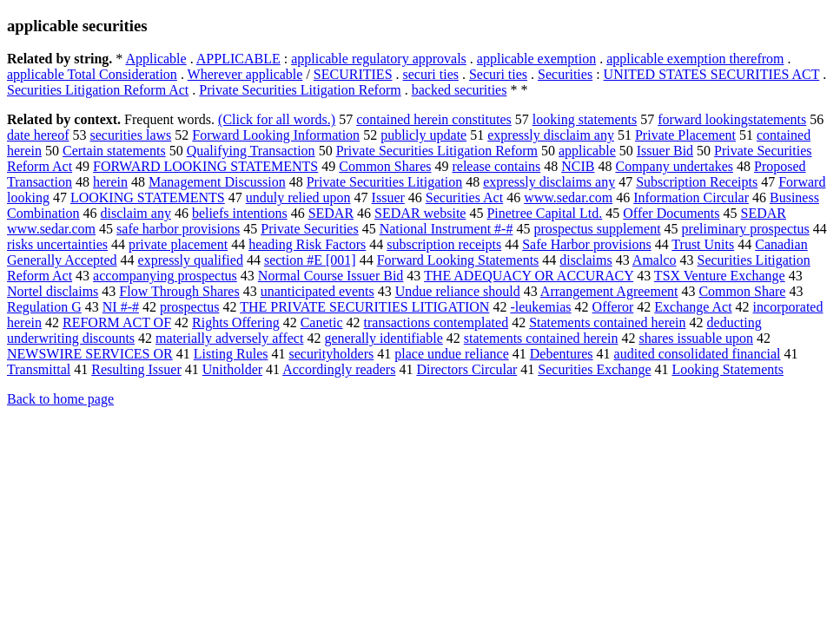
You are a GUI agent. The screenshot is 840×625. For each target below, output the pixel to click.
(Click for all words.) (277, 119)
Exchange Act (693, 307)
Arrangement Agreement (609, 291)
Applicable (155, 59)
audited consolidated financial (698, 354)
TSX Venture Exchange (720, 276)
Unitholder (232, 369)
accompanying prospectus (165, 276)
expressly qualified (191, 260)
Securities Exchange (594, 369)
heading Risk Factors (307, 244)
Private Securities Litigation (385, 182)
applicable (587, 151)
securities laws (131, 135)
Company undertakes (674, 166)
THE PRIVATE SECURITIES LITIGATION (364, 307)
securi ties (431, 74)
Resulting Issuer (136, 369)
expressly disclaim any (551, 135)
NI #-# (121, 307)
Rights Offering (236, 322)
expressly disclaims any (549, 182)
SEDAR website (420, 213)
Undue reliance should (458, 291)
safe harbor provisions (178, 229)
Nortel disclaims (53, 291)
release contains (496, 166)
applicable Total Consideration (92, 74)
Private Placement (685, 135)
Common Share (742, 291)
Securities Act (464, 197)
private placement (178, 244)
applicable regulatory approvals (379, 59)
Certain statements (114, 151)
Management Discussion (217, 182)
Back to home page (60, 399)
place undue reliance (451, 354)
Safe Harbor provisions (586, 244)
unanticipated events (317, 291)
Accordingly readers (339, 369)
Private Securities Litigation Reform (300, 90)
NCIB (578, 166)
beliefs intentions (240, 213)
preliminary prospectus (746, 229)
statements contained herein (541, 338)
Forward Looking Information (276, 135)
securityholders (332, 354)
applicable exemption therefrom (695, 59)
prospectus (189, 307)
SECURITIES (353, 74)
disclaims (585, 260)
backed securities (460, 90)
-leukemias (540, 307)
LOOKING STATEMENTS (148, 197)
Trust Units (703, 244)
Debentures (562, 354)
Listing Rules (231, 354)
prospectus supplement (597, 229)
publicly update (423, 135)
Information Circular (691, 197)
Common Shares (385, 166)
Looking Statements (728, 369)
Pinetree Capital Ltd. (544, 213)
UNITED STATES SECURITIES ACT (712, 74)
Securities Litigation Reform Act (98, 90)
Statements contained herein (607, 322)
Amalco (655, 260)
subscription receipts (444, 244)
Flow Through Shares (179, 291)
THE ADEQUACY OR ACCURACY (529, 276)
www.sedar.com (568, 197)
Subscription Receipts (697, 182)
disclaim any (136, 213)
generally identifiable (383, 338)
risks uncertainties (57, 244)
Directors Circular (466, 369)
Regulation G (44, 307)
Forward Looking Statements (458, 260)
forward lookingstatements (732, 119)
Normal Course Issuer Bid (331, 276)
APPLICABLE (238, 59)
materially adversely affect (229, 338)
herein (110, 182)
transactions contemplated (437, 322)
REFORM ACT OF (117, 322)
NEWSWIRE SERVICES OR (90, 354)
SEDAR (331, 213)
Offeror (613, 307)
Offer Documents (671, 213)
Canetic (322, 322)
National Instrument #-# (446, 229)
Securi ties (498, 74)
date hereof (38, 135)
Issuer (388, 197)
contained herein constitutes (434, 119)
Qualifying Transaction (251, 151)
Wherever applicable (245, 74)
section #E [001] (310, 260)
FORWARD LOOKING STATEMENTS (205, 166)
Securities (565, 74)
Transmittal (39, 369)
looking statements (585, 119)
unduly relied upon (298, 197)
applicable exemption (536, 59)
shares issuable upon (696, 338)
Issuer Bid (665, 151)
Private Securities (309, 229)
